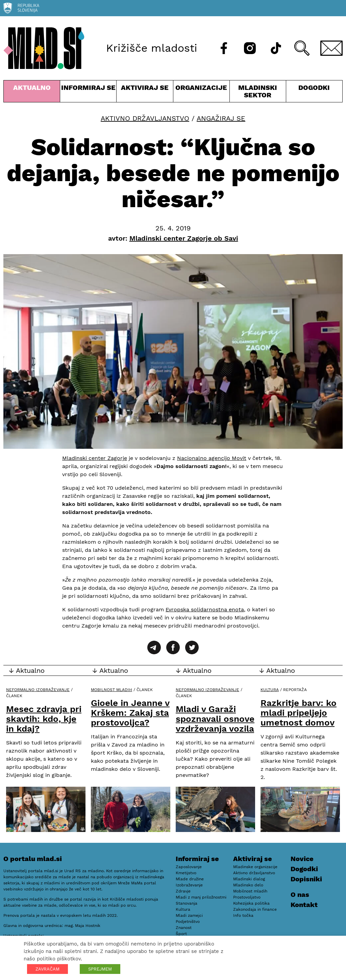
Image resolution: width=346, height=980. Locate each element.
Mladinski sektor (258, 93)
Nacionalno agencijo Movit (212, 458)
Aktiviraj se (145, 93)
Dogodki (314, 88)
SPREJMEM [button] (100, 969)
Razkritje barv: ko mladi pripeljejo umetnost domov (299, 713)
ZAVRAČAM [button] (47, 969)
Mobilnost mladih (112, 690)
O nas (300, 895)
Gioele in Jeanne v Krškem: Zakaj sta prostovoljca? (130, 713)
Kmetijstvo (186, 873)
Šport (181, 934)
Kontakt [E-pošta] (304, 905)
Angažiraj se (221, 118)
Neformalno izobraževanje (38, 690)
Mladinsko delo (248, 885)
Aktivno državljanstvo (145, 118)
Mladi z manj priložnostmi (201, 897)
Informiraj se (88, 93)
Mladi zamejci (189, 915)
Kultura (270, 690)
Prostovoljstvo (247, 897)
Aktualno (32, 93)
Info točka (243, 915)
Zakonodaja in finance (255, 909)
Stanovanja (187, 903)
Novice (302, 859)
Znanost (184, 928)
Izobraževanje (189, 885)
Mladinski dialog (249, 879)
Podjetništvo (188, 922)
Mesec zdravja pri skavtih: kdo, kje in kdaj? (44, 719)
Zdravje (183, 891)
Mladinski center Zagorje (95, 458)
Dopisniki (306, 879)
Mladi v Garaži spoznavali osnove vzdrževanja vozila (215, 719)
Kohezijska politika (251, 903)
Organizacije (201, 93)
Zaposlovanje (189, 867)
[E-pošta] (331, 48)
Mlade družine (190, 879)
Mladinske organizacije (255, 867)
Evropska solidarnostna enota (205, 609)
